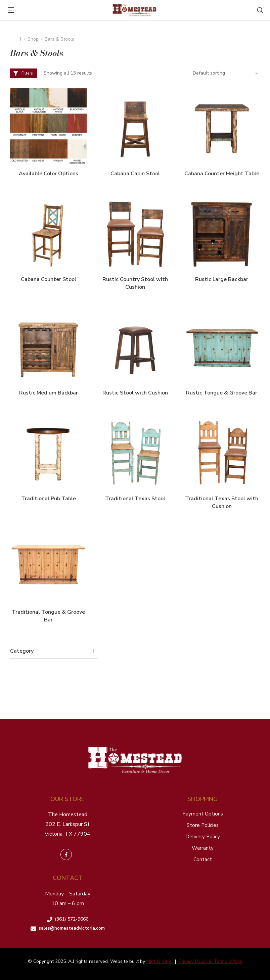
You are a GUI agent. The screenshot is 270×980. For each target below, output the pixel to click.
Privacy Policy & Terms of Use (211, 961)
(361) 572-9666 (72, 919)
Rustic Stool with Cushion (135, 393)
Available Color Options (49, 174)
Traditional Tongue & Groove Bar (48, 616)
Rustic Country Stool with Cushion (135, 283)
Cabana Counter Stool (49, 279)
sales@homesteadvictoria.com (72, 928)
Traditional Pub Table (49, 499)
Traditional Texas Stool (135, 499)
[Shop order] (226, 73)
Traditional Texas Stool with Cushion (222, 502)
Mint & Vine (159, 961)
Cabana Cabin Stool (135, 174)
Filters (23, 73)
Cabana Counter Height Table (222, 174)
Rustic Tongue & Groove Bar (222, 393)
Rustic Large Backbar (222, 279)
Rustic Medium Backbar (49, 393)
